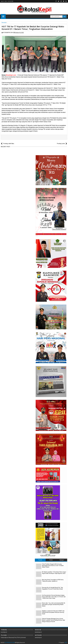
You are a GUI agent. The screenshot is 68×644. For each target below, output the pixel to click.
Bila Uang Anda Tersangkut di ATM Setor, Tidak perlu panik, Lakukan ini (53, 580)
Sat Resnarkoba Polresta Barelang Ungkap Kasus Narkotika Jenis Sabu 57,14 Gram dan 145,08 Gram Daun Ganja (54, 597)
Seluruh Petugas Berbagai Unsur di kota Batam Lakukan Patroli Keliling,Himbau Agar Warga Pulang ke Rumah (54, 620)
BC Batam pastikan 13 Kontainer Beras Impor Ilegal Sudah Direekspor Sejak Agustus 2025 (54, 573)
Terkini (51, 560)
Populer (40, 560)
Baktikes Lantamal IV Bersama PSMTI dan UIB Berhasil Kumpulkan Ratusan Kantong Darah (53, 612)
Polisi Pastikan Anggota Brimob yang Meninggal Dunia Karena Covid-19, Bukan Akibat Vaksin (53, 566)
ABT (66, 643)
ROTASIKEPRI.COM (10, 643)
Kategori (62, 560)
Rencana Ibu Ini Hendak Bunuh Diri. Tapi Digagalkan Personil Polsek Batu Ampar (52, 588)
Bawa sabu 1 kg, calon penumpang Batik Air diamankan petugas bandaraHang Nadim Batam (54, 604)
